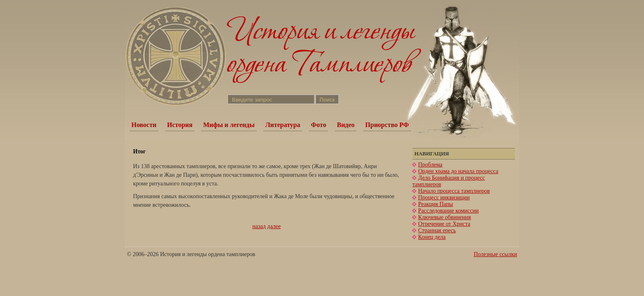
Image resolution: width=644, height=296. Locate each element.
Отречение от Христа (444, 224)
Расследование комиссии (448, 211)
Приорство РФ (387, 125)
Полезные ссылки (495, 254)
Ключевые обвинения (445, 217)
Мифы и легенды (229, 125)
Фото (319, 125)
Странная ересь (437, 230)
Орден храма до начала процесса (458, 171)
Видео (346, 125)
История (180, 125)
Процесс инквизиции (444, 198)
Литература (283, 125)
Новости (144, 125)
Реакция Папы (436, 204)
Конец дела (432, 237)
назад (259, 226)
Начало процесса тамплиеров (454, 191)
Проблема (430, 165)
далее (274, 226)
